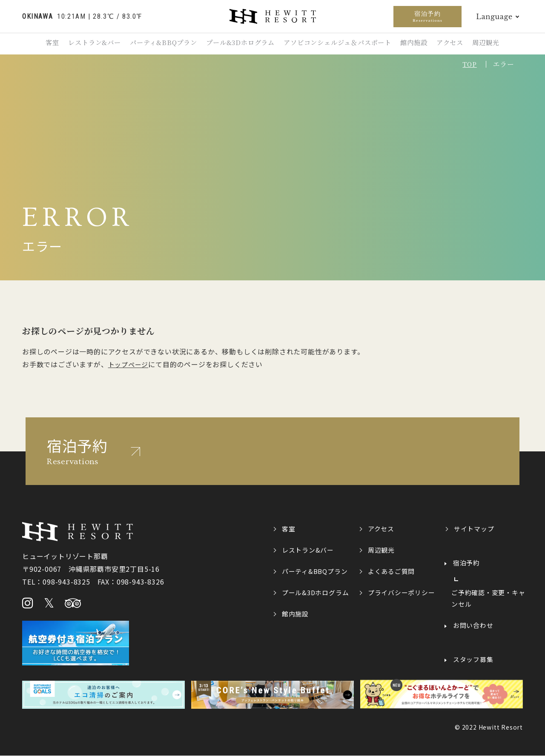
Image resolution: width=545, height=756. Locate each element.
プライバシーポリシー (402, 592)
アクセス (459, 43)
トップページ (128, 364)
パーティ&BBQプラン (158, 43)
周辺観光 (499, 43)
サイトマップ (474, 528)
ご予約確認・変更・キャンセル (488, 599)
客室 (40, 43)
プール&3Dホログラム (239, 43)
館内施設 (419, 43)
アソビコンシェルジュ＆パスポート (340, 43)
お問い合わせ (473, 626)
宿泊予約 (427, 16)
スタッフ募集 (473, 660)
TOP (469, 64)
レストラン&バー (85, 43)
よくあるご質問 (392, 571)
